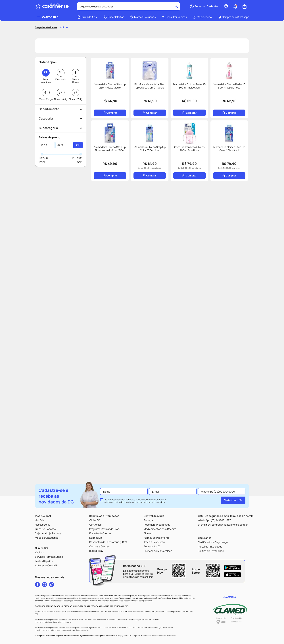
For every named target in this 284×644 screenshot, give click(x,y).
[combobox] (128, 6)
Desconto (61, 79)
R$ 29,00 (44, 158)
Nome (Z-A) (76, 99)
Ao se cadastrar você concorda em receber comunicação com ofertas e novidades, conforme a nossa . (135, 501)
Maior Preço (46, 99)
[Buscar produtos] (176, 6)
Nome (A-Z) (61, 99)
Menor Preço (76, 81)
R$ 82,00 (77, 158)
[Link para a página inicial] (46, 27)
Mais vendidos (46, 81)
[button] (205, 6)
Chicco (64, 27)
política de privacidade (154, 502)
